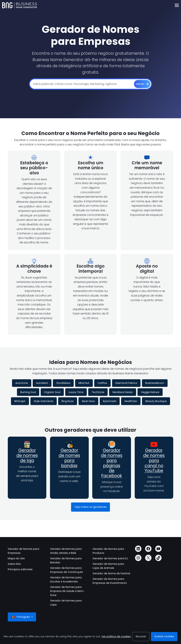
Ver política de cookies (116, 636)
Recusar (141, 636)
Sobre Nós (14, 564)
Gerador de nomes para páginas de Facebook (112, 463)
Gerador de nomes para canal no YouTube (154, 460)
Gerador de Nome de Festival (111, 573)
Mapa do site (16, 558)
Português (21, 617)
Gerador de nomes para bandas (69, 458)
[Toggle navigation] (177, 5)
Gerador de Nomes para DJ (110, 558)
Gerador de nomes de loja (27, 455)
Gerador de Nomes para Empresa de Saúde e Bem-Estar (67, 591)
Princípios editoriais (20, 569)
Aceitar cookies (164, 636)
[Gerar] (142, 84)
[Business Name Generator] (20, 5)
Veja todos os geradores (90, 507)
